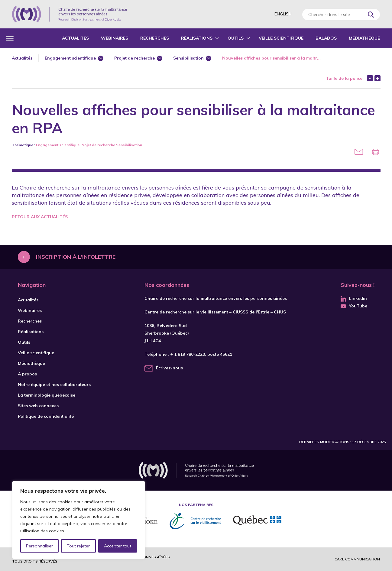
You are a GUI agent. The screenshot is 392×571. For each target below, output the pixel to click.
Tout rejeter (78, 546)
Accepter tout (118, 546)
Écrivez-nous (169, 368)
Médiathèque (364, 38)
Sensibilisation (188, 58)
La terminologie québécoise (47, 395)
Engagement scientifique (70, 58)
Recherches (155, 38)
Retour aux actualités (40, 217)
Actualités (75, 38)
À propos (27, 374)
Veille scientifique (281, 38)
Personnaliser (39, 546)
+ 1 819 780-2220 (188, 354)
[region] (79, 520)
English (283, 14)
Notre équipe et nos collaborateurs (54, 384)
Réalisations (197, 38)
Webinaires (115, 38)
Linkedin (354, 298)
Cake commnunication (357, 559)
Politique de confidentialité (46, 416)
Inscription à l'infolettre (76, 257)
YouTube (354, 306)
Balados (326, 38)
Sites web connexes (38, 406)
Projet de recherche (134, 58)
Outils (236, 38)
